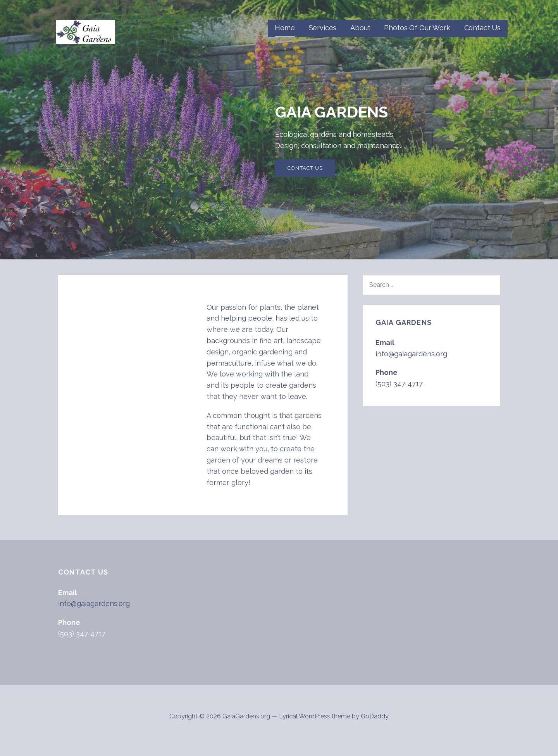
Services (323, 28)
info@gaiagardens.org (411, 354)
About (360, 28)
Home (285, 28)
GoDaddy (375, 716)
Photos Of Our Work (417, 28)
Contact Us (482, 28)
